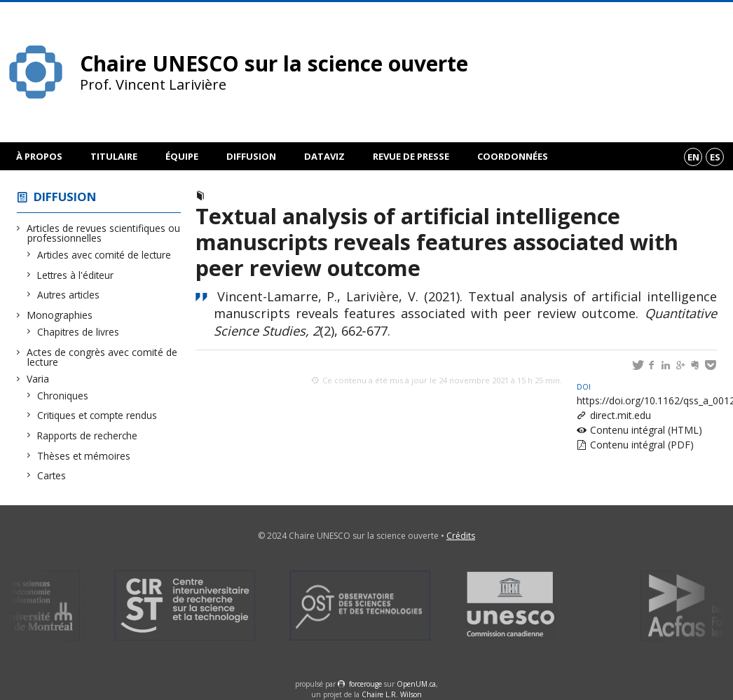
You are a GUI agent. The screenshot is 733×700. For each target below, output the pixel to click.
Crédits (461, 536)
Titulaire (114, 156)
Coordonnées (513, 156)
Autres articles (69, 295)
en (693, 157)
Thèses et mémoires (84, 456)
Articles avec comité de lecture (104, 255)
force (365, 684)
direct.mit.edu (621, 415)
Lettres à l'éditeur (76, 275)
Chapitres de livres (78, 332)
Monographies (60, 315)
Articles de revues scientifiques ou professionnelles (104, 233)
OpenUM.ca (416, 684)
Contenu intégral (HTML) (646, 430)
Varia (38, 379)
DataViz (324, 156)
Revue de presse (411, 156)
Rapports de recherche (88, 435)
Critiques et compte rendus (97, 415)
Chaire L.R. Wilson (392, 694)
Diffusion (251, 156)
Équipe (182, 156)
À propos (39, 156)
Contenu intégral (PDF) (642, 445)
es (715, 157)
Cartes (52, 475)
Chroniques (63, 396)
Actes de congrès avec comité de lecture (102, 357)
